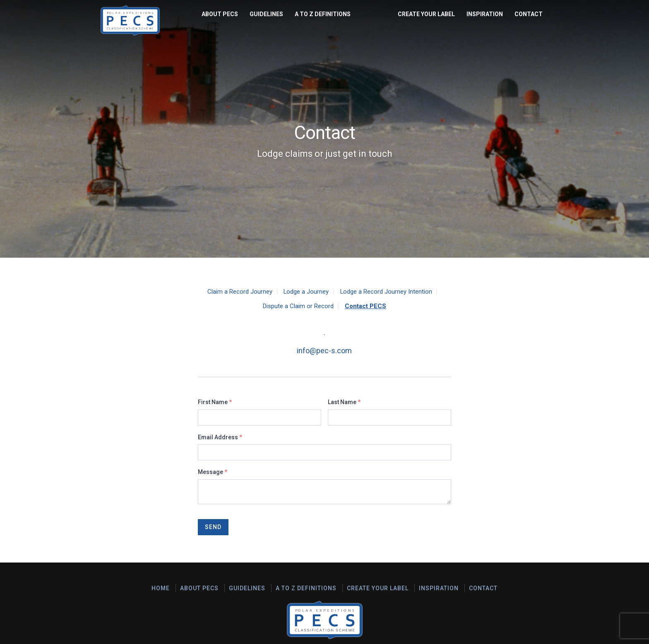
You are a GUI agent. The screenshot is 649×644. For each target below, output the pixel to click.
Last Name (344, 402)
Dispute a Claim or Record (297, 306)
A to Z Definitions (227, 14)
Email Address (220, 437)
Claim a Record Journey (235, 291)
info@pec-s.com (324, 351)
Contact (529, 14)
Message (213, 472)
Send (213, 527)
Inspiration (485, 14)
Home (161, 588)
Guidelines (171, 14)
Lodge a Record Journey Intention (389, 291)
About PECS (125, 14)
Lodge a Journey (305, 291)
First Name (215, 402)
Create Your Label (426, 14)
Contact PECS (368, 306)
